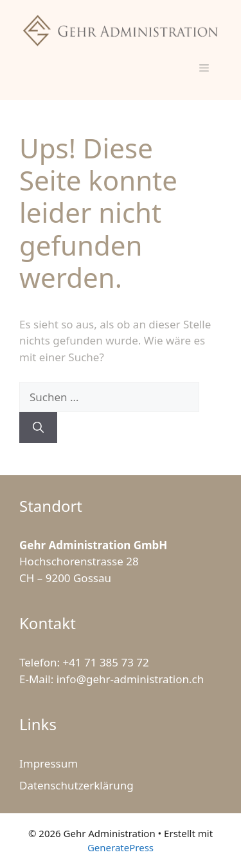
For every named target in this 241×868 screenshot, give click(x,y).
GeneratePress (121, 847)
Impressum (49, 763)
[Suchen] (38, 428)
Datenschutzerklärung (76, 785)
